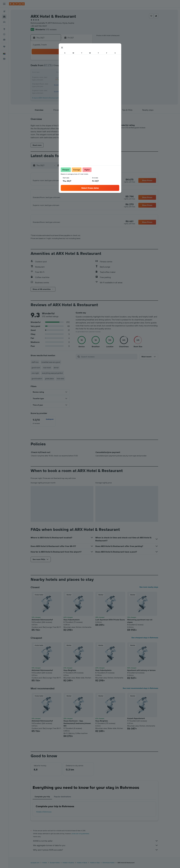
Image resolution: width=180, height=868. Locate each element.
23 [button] (74, 79)
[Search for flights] (4, 11)
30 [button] (74, 85)
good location (37, 383)
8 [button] (68, 67)
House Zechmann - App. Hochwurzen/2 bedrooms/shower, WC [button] (77, 728)
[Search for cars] (4, 22)
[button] (4, 4)
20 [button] (56, 79)
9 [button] (74, 67)
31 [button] (80, 85)
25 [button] (86, 79)
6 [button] (56, 67)
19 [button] (50, 79)
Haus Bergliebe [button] (70, 674)
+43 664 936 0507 (39, 26)
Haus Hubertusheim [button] (72, 624)
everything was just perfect (52, 377)
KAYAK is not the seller (96, 845)
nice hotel (47, 372)
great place (49, 383)
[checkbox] (43, 426)
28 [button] (62, 85)
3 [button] (80, 61)
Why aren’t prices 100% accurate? (96, 854)
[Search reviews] (109, 361)
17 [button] (80, 73)
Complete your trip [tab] (42, 801)
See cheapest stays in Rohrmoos (145, 642)
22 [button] (68, 79)
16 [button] (74, 73)
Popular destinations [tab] (62, 801)
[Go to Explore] (4, 29)
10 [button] (80, 67)
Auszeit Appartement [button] (136, 723)
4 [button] (86, 61)
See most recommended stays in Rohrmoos (140, 692)
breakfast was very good (51, 366)
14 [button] (62, 73)
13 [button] (56, 73)
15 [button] (68, 73)
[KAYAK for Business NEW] (4, 39)
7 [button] (62, 67)
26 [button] (50, 85)
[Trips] (4, 47)
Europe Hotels (55, 867)
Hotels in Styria (82, 867)
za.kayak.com (35, 867)
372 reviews (51, 29)
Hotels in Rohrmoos (44, 816)
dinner (56, 372)
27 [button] (56, 85)
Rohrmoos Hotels (109, 867)
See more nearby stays (149, 591)
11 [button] (86, 67)
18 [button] (86, 73)
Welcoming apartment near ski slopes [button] (140, 625)
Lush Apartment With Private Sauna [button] (110, 624)
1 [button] (68, 61)
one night (35, 377)
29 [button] (68, 85)
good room (36, 372)
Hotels (45, 867)
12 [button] (50, 73)
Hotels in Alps (95, 867)
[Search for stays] (4, 17)
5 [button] (50, 67)
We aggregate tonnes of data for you (96, 850)
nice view (60, 383)
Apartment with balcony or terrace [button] (141, 674)
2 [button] (74, 61)
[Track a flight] (4, 34)
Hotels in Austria (68, 867)
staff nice (35, 366)
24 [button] (80, 79)
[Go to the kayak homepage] (17, 4)
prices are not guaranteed (80, 838)
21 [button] (62, 79)
